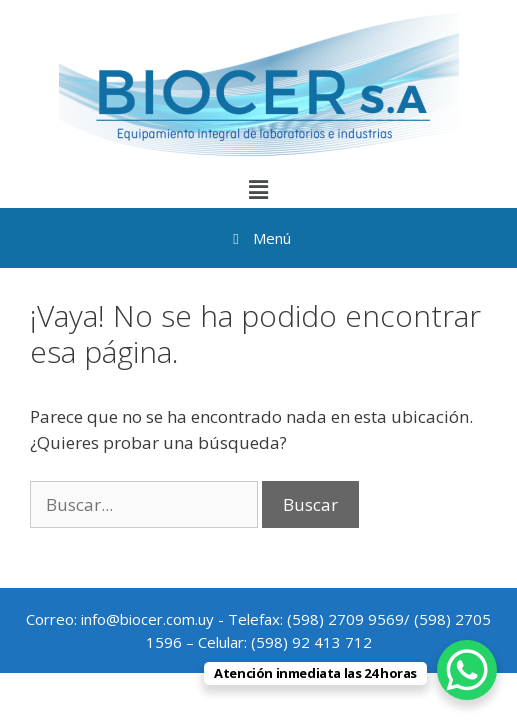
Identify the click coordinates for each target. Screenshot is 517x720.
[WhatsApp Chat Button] (467, 670)
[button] (258, 189)
